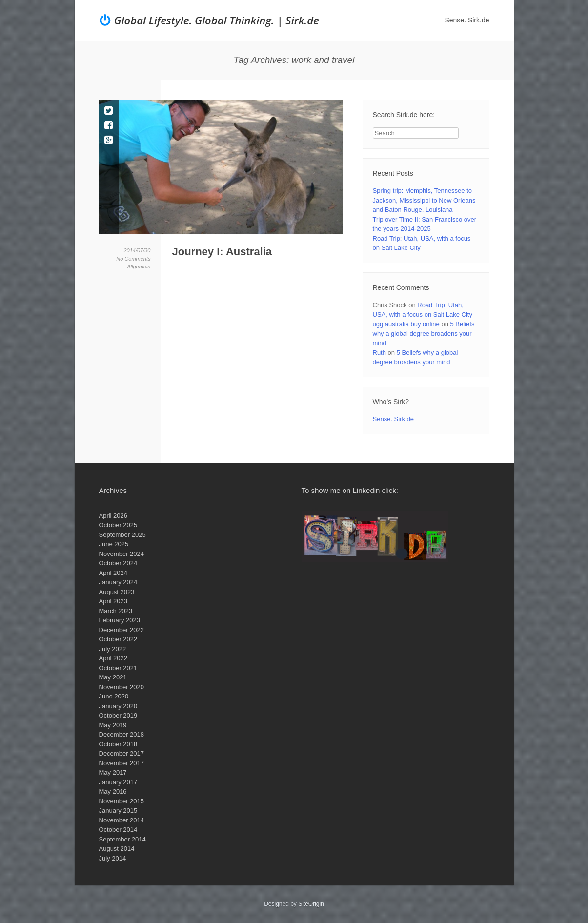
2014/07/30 (137, 250)
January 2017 (118, 782)
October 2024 (118, 563)
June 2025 (114, 544)
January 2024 (118, 582)
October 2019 (118, 715)
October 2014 (118, 830)
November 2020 (122, 687)
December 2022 (122, 630)
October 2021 (118, 668)
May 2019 (113, 725)
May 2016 (113, 791)
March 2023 (116, 611)
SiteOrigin (311, 904)
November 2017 (122, 763)
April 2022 (113, 658)
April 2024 (113, 573)
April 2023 (113, 601)
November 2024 (122, 554)
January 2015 (118, 810)
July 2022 (113, 649)
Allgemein (139, 267)
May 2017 (113, 772)
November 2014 (122, 820)
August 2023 (117, 592)
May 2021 (113, 677)
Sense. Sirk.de (467, 20)
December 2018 (122, 734)
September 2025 (122, 535)
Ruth (379, 353)
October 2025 (118, 525)
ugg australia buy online (406, 324)
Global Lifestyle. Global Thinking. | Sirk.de (217, 20)
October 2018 (118, 744)
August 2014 (117, 849)
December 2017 (122, 753)
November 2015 (122, 801)
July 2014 (113, 858)
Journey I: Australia (222, 252)
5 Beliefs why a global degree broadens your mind (424, 333)
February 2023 (120, 620)
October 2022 (118, 639)
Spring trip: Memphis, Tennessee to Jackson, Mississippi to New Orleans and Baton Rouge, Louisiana (424, 200)
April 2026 (113, 516)
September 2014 (122, 839)
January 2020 (118, 706)
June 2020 (114, 696)
